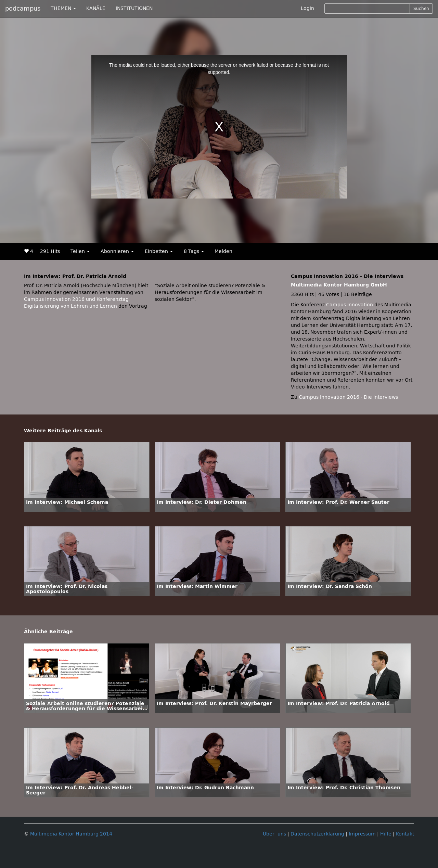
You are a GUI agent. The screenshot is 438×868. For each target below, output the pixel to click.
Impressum (362, 834)
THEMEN (63, 8)
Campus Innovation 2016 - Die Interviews (348, 397)
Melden (223, 251)
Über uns (274, 834)
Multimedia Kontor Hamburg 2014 (71, 834)
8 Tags (194, 251)
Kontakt (405, 834)
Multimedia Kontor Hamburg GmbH (339, 285)
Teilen (80, 251)
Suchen (421, 9)
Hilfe (386, 834)
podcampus (23, 9)
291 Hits (50, 251)
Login (307, 8)
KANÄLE (96, 8)
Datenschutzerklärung (317, 834)
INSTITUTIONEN (134, 8)
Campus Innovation (350, 305)
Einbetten (159, 251)
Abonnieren (117, 251)
